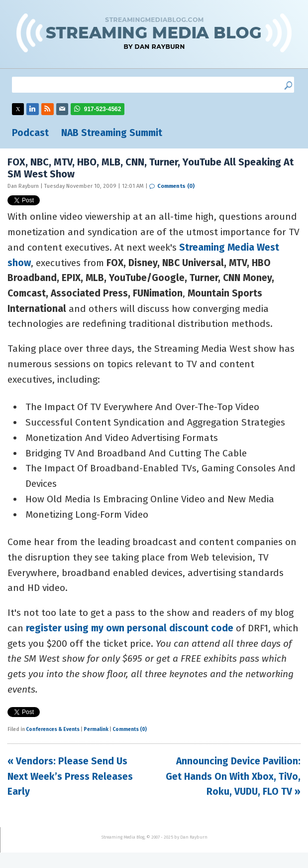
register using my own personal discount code (130, 628)
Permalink (96, 729)
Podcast (30, 133)
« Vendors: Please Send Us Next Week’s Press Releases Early (70, 776)
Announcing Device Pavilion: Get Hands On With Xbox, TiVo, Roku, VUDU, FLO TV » (233, 776)
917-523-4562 (103, 109)
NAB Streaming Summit (112, 133)
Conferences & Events (53, 729)
